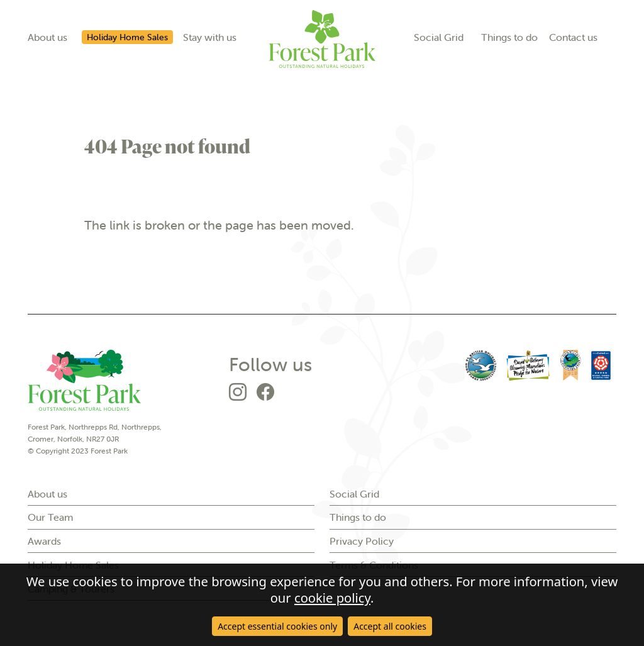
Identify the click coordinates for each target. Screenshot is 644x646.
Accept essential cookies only (277, 626)
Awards (44, 541)
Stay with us (210, 37)
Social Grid (439, 37)
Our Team (50, 517)
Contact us (573, 37)
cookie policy (332, 598)
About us (47, 37)
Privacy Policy (362, 541)
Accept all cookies (390, 626)
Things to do (509, 37)
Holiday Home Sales (127, 37)
